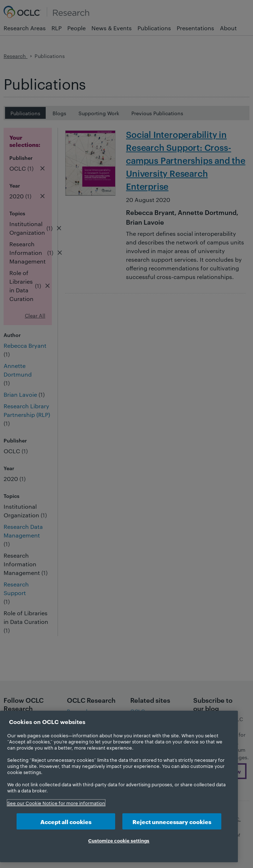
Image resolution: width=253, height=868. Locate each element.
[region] (119, 786)
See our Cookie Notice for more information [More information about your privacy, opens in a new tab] (56, 803)
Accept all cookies (66, 821)
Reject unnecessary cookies (172, 821)
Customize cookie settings (119, 840)
